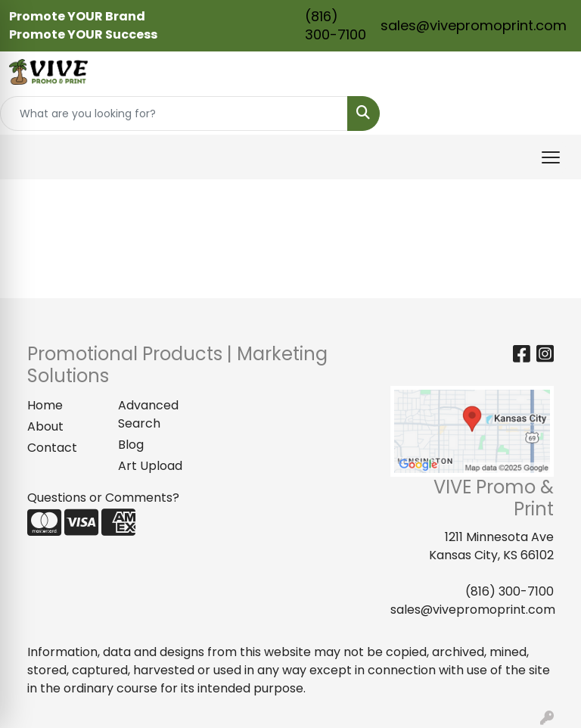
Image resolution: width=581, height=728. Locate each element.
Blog (131, 445)
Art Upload (150, 466)
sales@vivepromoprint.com (474, 25)
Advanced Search (148, 414)
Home (45, 405)
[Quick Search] (174, 114)
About (45, 426)
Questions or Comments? (103, 498)
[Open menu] (551, 157)
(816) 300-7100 (336, 25)
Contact (52, 448)
